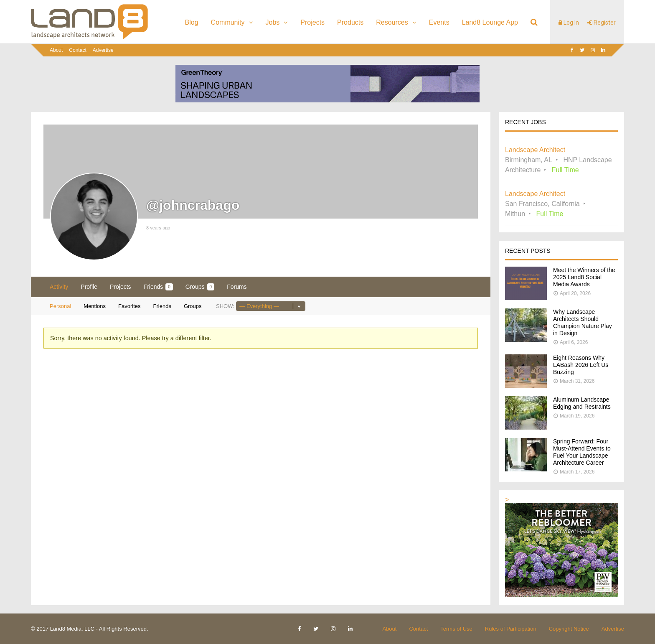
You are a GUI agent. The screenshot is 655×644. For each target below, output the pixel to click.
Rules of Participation (511, 629)
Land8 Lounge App (490, 22)
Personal (60, 306)
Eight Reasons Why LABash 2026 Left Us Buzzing (581, 365)
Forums (237, 287)
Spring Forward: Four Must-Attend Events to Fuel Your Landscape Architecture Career (582, 452)
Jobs (273, 22)
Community (228, 22)
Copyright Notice (569, 629)
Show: (225, 306)
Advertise (103, 50)
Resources (392, 22)
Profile (89, 287)
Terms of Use (456, 629)
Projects (312, 22)
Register (602, 23)
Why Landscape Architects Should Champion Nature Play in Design (583, 322)
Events (439, 22)
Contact (77, 50)
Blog (192, 22)
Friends (158, 287)
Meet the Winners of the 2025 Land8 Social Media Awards (584, 277)
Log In (569, 23)
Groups (200, 287)
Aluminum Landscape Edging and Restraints (582, 403)
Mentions (95, 306)
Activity (59, 287)
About (56, 50)
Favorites (129, 306)
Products (350, 22)
